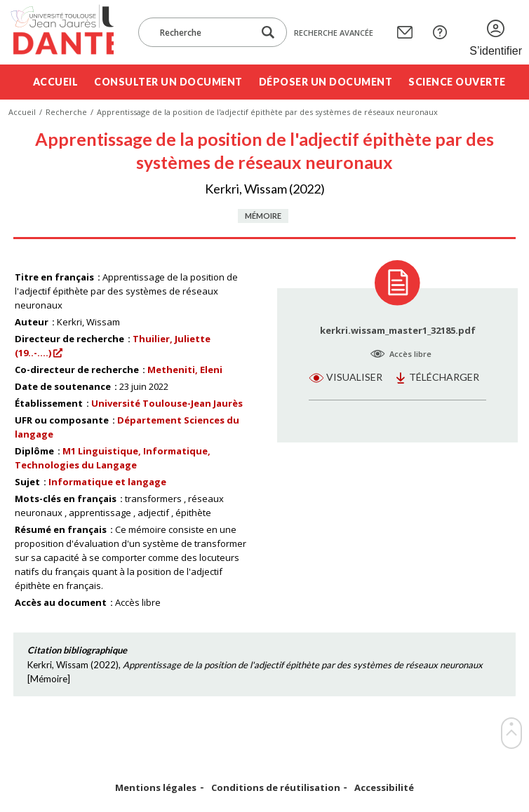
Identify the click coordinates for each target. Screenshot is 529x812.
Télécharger (444, 377)
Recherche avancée (334, 33)
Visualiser (354, 377)
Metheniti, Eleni (185, 370)
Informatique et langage (107, 482)
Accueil (56, 82)
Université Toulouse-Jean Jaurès (167, 403)
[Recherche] (203, 32)
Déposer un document (326, 82)
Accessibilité (384, 788)
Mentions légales (156, 788)
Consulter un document (168, 82)
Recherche (66, 112)
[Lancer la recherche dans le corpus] (268, 33)
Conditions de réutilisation (276, 788)
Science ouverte (457, 82)
